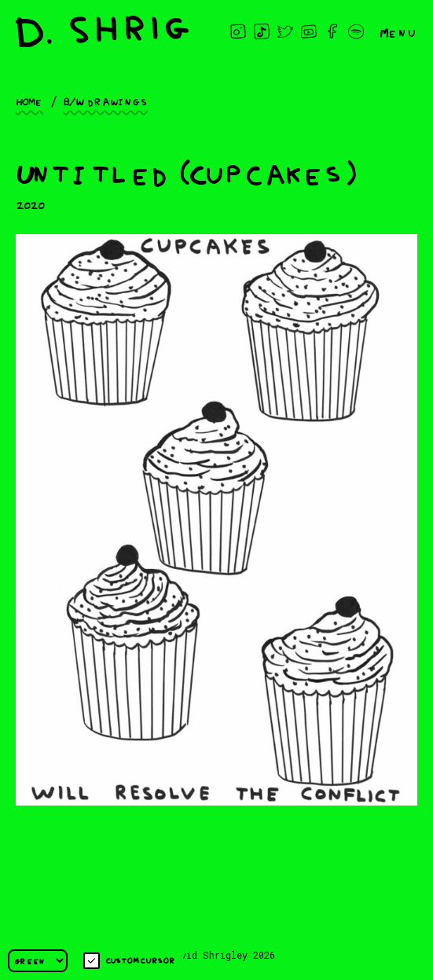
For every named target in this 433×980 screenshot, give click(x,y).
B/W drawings (106, 101)
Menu (398, 31)
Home (29, 101)
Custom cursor (129, 961)
